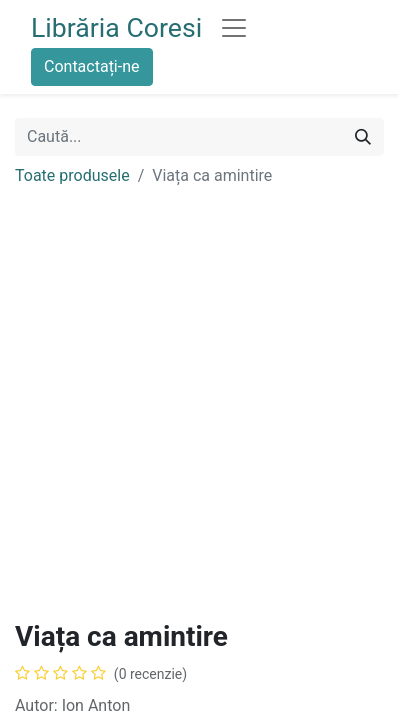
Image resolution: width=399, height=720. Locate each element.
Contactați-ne (92, 66)
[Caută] (363, 137)
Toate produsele (72, 175)
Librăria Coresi (116, 28)
